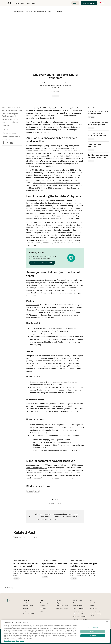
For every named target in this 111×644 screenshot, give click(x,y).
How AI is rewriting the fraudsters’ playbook (10, 115)
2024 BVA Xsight (40, 153)
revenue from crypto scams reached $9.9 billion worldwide (57, 183)
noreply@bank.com (50, 339)
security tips (30, 491)
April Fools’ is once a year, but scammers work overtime (12, 109)
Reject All (93, 632)
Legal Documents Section (50, 519)
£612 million (40, 170)
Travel (34, 3)
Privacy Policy (16, 641)
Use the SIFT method (38, 435)
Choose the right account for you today (57, 478)
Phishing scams (33, 305)
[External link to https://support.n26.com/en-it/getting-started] (47, 603)
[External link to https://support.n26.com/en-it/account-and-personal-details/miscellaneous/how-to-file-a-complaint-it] (47, 608)
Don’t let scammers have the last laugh (11, 138)
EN (102, 3)
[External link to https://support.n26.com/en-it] (47, 611)
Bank (23, 3)
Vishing (6, 129)
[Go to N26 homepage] (9, 3)
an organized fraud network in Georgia (57, 225)
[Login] (75, 3)
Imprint (22, 641)
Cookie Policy (8, 641)
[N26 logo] (10, 601)
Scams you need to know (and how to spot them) (11, 121)
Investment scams (10, 133)
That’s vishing (61, 358)
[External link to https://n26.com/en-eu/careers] (31, 608)
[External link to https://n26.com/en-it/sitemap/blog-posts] (47, 606)
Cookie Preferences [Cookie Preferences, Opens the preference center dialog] (93, 628)
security (37, 491)
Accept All (93, 636)
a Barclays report (75, 173)
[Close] (107, 622)
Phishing (6, 126)
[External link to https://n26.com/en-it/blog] (64, 603)
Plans (17, 3)
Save (28, 3)
